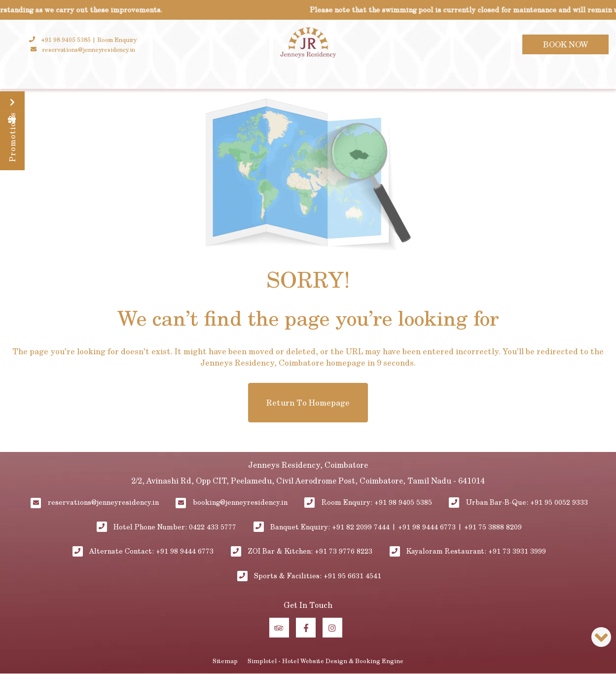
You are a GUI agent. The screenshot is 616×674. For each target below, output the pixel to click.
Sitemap (225, 661)
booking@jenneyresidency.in (240, 502)
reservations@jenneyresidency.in (103, 502)
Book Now (566, 44)
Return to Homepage (308, 402)
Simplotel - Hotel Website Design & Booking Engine (326, 661)
